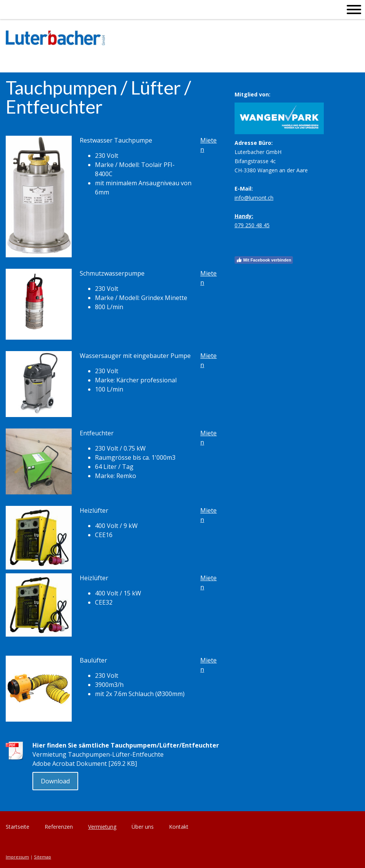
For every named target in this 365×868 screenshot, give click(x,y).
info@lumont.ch (254, 198)
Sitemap (43, 857)
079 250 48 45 (252, 225)
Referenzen (59, 827)
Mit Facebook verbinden (264, 260)
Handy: (244, 216)
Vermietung (102, 827)
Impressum (17, 857)
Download (55, 781)
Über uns (143, 827)
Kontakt (179, 827)
